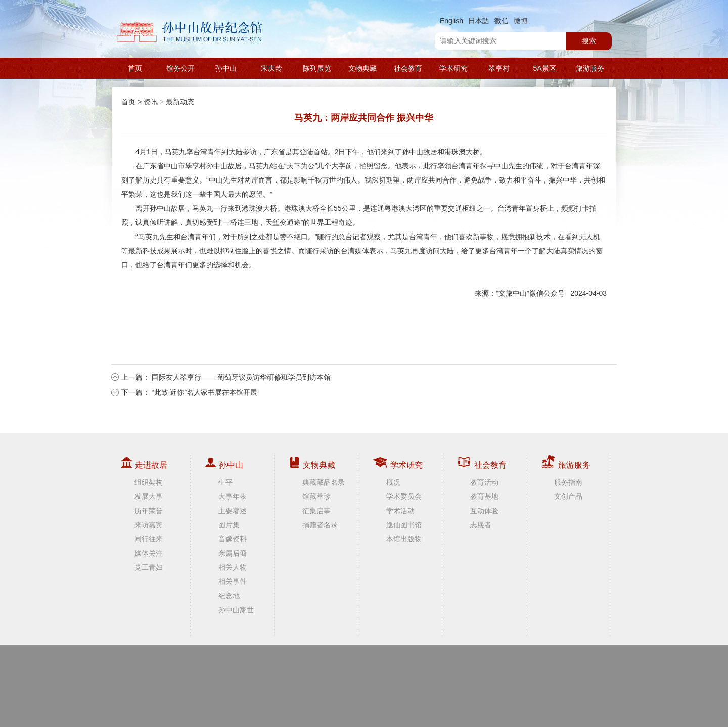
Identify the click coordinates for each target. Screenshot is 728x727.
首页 (135, 68)
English (451, 21)
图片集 (229, 525)
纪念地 (229, 596)
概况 (393, 482)
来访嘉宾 (149, 525)
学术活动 (400, 511)
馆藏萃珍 (316, 496)
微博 (521, 21)
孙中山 (226, 68)
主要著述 (233, 511)
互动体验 (484, 511)
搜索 (589, 41)
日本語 (479, 21)
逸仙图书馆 (404, 525)
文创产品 (568, 496)
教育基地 (484, 496)
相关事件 (233, 581)
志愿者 (481, 525)
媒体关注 (149, 553)
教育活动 (484, 482)
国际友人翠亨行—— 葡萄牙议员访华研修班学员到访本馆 (241, 377)
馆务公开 (180, 68)
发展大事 (149, 496)
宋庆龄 (271, 68)
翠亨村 (499, 68)
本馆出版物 (404, 539)
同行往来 (149, 539)
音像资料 (233, 539)
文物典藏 (362, 68)
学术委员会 (404, 496)
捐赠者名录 (320, 525)
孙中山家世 (236, 610)
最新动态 (180, 102)
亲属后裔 (233, 553)
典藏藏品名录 (324, 482)
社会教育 (408, 68)
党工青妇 (149, 567)
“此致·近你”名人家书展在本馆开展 (204, 392)
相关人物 (233, 567)
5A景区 (544, 68)
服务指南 (568, 482)
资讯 (151, 102)
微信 (502, 21)
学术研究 (453, 68)
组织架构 (149, 482)
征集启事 (316, 511)
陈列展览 (317, 68)
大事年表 (233, 496)
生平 (225, 482)
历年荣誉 (149, 511)
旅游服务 (590, 68)
